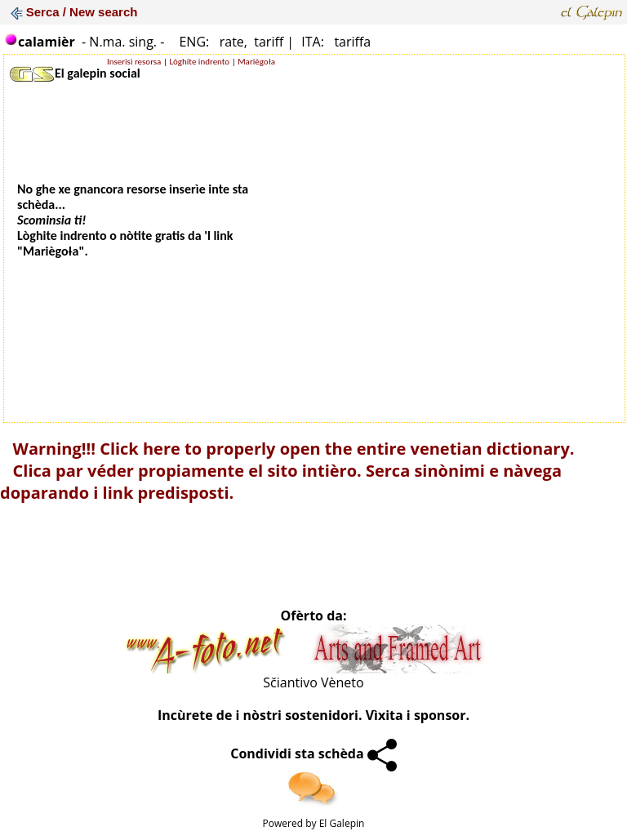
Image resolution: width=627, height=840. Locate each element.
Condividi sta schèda (313, 753)
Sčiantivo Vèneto (313, 682)
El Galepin (342, 823)
